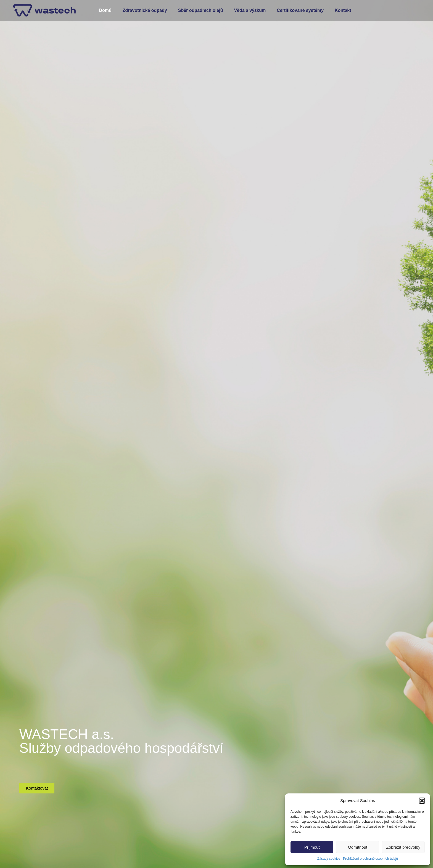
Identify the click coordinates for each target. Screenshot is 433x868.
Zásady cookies (329, 859)
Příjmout (312, 847)
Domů (105, 10)
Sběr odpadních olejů (201, 10)
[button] (422, 801)
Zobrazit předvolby (403, 847)
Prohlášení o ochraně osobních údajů (370, 859)
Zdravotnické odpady (145, 10)
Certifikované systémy (300, 10)
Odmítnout (358, 847)
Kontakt (343, 10)
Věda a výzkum (250, 10)
